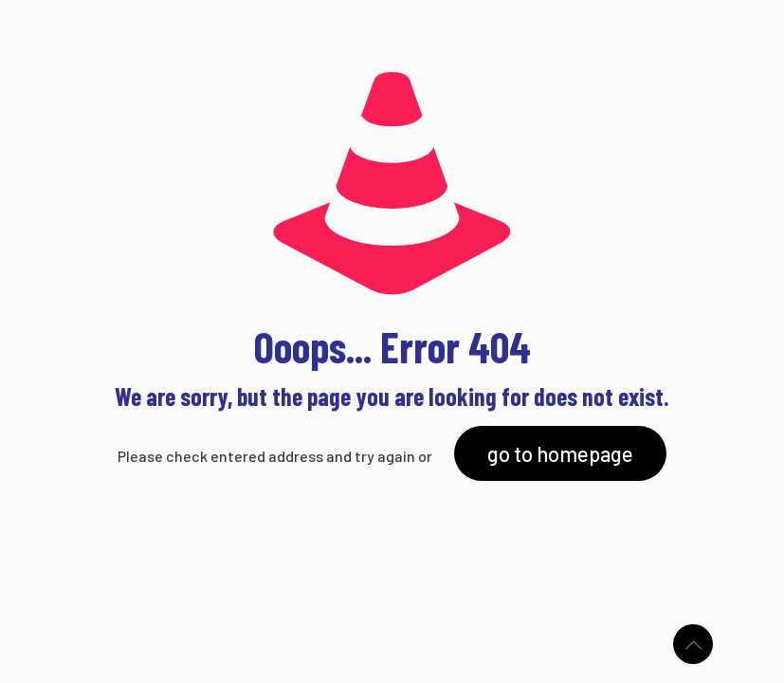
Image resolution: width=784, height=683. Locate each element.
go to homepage (560, 453)
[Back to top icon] (693, 644)
